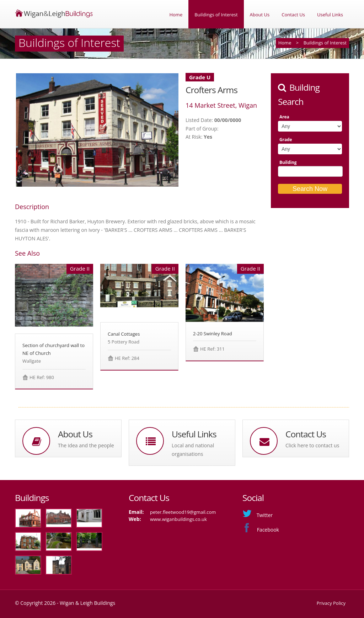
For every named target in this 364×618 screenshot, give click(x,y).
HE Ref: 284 (127, 358)
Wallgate (32, 361)
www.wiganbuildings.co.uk (178, 519)
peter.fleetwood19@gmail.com (183, 512)
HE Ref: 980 (42, 377)
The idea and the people (86, 445)
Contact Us (293, 15)
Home (176, 15)
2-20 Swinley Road (213, 334)
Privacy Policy (331, 603)
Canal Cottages (124, 334)
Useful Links (330, 15)
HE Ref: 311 (212, 349)
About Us (260, 15)
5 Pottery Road (124, 342)
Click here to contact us (312, 445)
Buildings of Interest (216, 15)
